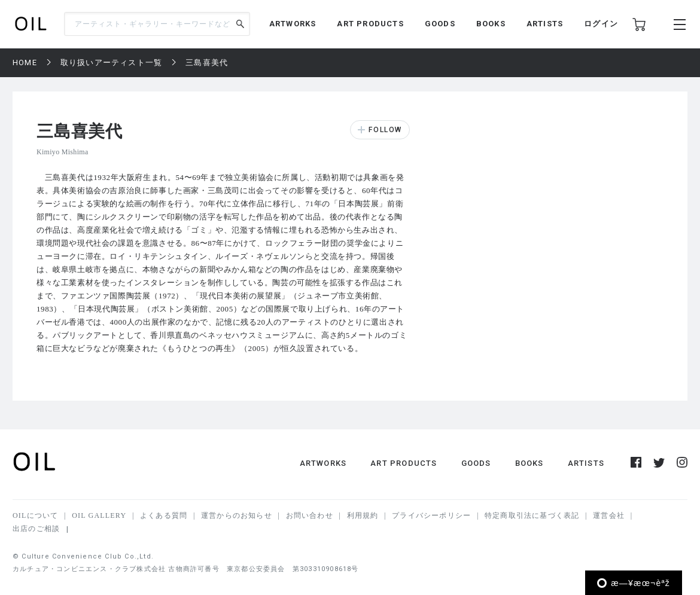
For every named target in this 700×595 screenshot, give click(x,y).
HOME (25, 62)
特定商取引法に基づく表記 (532, 515)
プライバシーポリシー (431, 515)
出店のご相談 (36, 529)
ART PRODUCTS (370, 24)
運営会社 (609, 515)
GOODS (440, 24)
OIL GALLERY (99, 515)
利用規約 (363, 515)
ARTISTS (545, 24)
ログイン (601, 24)
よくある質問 (164, 515)
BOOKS (491, 24)
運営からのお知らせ (237, 515)
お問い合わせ (310, 515)
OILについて (35, 515)
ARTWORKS (293, 24)
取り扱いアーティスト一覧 (111, 62)
